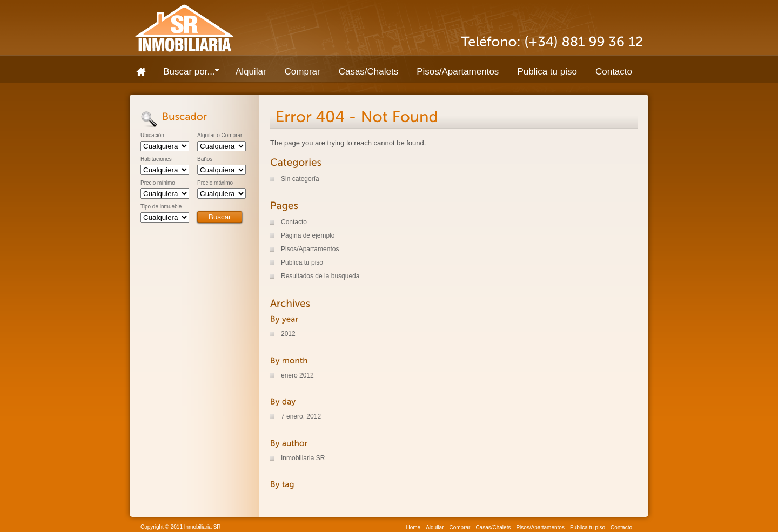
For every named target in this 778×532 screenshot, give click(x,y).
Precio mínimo (158, 183)
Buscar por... (187, 74)
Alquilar (251, 72)
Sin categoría (300, 179)
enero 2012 (297, 375)
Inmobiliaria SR (303, 458)
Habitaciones (156, 159)
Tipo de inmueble (161, 207)
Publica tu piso (547, 72)
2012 (288, 334)
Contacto (614, 72)
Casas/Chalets (369, 72)
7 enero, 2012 (301, 416)
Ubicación (152, 136)
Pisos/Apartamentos (458, 72)
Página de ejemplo (308, 235)
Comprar (303, 72)
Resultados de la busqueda (320, 276)
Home (145, 72)
